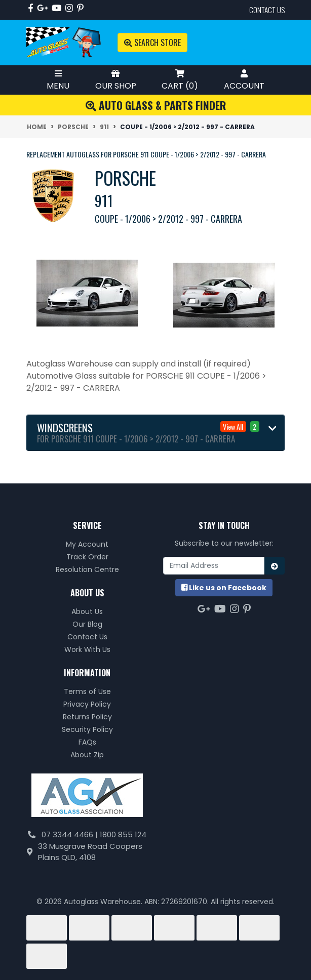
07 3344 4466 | (71, 834)
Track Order (87, 557)
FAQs (87, 742)
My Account (87, 544)
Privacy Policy (87, 704)
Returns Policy (87, 717)
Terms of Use (87, 691)
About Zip (87, 755)
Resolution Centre (87, 569)
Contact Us (87, 637)
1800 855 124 (123, 834)
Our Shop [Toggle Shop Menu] (116, 80)
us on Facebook (224, 588)
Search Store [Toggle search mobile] (152, 43)
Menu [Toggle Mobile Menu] (58, 80)
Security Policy (87, 729)
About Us (87, 611)
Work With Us (87, 649)
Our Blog (87, 624)
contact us (267, 10)
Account (244, 80)
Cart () (180, 80)
